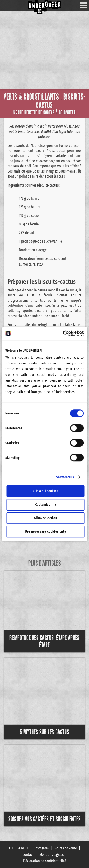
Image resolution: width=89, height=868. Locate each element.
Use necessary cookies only (46, 531)
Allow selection (46, 518)
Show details (65, 477)
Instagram (42, 848)
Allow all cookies (46, 491)
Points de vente (66, 848)
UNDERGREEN (19, 848)
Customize (46, 505)
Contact (28, 855)
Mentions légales (52, 855)
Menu (85, 5)
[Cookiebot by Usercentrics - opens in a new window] (63, 333)
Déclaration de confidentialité (45, 861)
